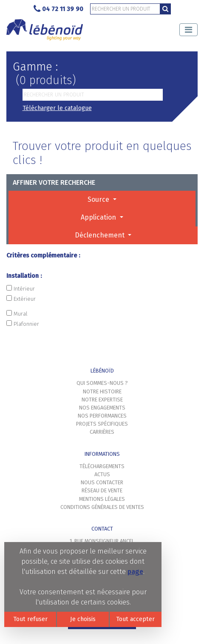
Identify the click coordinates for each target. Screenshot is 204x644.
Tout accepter (135, 619)
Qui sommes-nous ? (102, 383)
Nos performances (102, 416)
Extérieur (21, 299)
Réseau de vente (102, 490)
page (135, 572)
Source (99, 199)
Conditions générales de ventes (102, 507)
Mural (17, 314)
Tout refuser (30, 619)
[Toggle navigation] (188, 30)
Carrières (102, 432)
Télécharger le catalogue (57, 108)
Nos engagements (102, 408)
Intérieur (21, 288)
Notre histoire (102, 391)
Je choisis (83, 619)
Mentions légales (102, 499)
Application (99, 217)
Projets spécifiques (102, 424)
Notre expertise (102, 400)
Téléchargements (102, 466)
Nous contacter (102, 482)
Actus (102, 474)
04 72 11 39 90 (58, 9)
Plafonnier (23, 324)
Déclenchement (101, 235)
